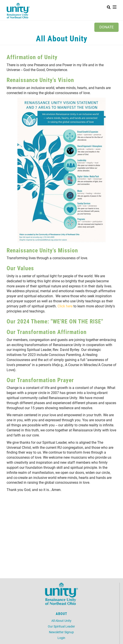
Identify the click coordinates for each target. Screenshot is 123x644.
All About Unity (61, 621)
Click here (65, 306)
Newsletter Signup (61, 632)
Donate (107, 27)
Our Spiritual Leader (61, 626)
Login (61, 638)
